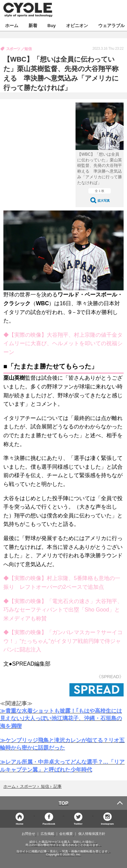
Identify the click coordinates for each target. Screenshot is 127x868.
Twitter (78, 824)
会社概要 (66, 834)
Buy (52, 25)
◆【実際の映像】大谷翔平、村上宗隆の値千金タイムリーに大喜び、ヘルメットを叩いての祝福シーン (63, 343)
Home (20, 824)
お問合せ (28, 834)
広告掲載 (47, 834)
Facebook (49, 824)
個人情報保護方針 (92, 834)
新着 (33, 25)
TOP (63, 803)
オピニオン (77, 25)
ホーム (12, 25)
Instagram (107, 824)
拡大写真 (104, 201)
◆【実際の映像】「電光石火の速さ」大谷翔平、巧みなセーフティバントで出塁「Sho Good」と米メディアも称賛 (63, 610)
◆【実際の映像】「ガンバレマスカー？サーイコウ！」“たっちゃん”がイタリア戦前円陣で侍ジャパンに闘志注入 (63, 641)
